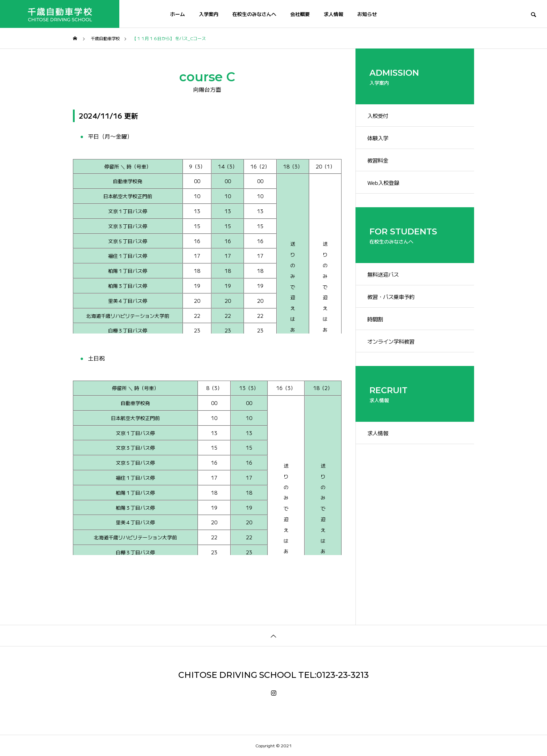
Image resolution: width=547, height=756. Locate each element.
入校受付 (381, 117)
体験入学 (381, 141)
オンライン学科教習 (395, 357)
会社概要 (300, 14)
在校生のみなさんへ (254, 14)
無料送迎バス (386, 284)
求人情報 (334, 14)
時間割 (378, 332)
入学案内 (209, 14)
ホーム (178, 14)
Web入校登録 (386, 190)
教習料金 (381, 165)
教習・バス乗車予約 (395, 308)
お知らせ (367, 14)
